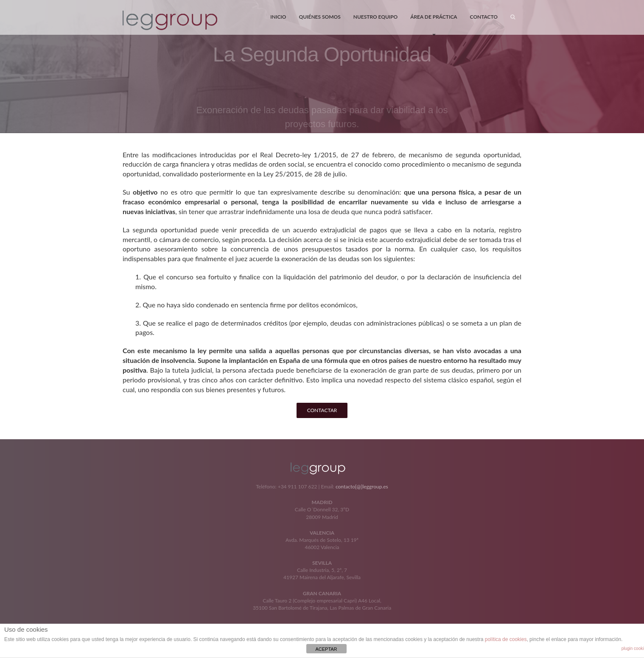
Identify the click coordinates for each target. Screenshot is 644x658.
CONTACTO (484, 17)
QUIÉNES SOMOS (319, 17)
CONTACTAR (322, 410)
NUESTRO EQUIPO (376, 17)
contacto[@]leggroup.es (362, 487)
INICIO (278, 17)
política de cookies (506, 639)
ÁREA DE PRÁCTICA (434, 24)
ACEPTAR (326, 649)
